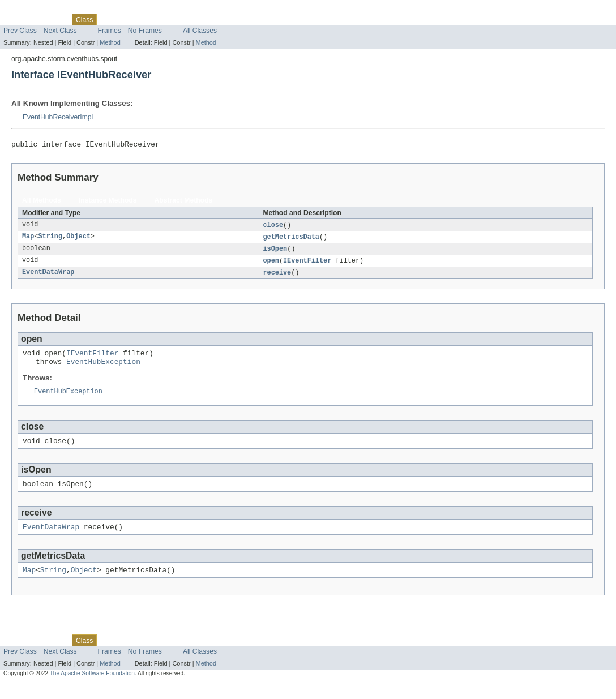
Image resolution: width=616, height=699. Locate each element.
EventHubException (103, 369)
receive (277, 277)
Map (28, 239)
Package (52, 19)
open (271, 264)
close (273, 227)
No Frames (145, 31)
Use (109, 19)
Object (78, 239)
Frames (110, 31)
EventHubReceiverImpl (58, 117)
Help (216, 19)
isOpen (275, 252)
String (50, 239)
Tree (129, 19)
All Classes (200, 31)
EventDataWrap (48, 277)
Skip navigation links (31, 10)
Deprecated (161, 19)
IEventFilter (307, 264)
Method (110, 42)
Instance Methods (108, 202)
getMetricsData (291, 239)
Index (194, 19)
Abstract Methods (184, 202)
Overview (18, 19)
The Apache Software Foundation (92, 689)
